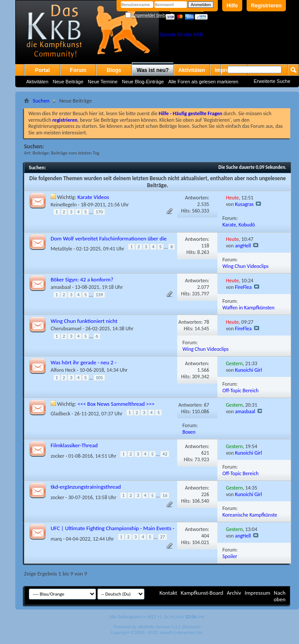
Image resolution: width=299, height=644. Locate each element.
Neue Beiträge (68, 82)
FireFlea (243, 287)
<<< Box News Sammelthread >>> (116, 404)
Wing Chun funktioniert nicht (84, 321)
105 (99, 378)
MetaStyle (61, 249)
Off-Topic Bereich (241, 391)
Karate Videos (93, 197)
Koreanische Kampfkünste (250, 515)
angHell (243, 246)
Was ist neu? (153, 70)
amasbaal (61, 287)
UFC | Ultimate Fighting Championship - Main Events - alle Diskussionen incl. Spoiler (112, 532)
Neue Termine (103, 82)
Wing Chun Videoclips (246, 266)
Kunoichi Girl (248, 370)
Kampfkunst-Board (202, 593)
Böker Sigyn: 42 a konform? (82, 279)
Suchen (41, 101)
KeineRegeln (64, 205)
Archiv (234, 593)
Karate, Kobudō (239, 225)
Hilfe (232, 6)
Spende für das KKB (181, 34)
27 (163, 537)
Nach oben (280, 596)
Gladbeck (60, 414)
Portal (42, 70)
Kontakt (168, 593)
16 (165, 495)
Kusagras (244, 204)
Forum (78, 70)
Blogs (114, 70)
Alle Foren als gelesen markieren (203, 82)
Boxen (189, 432)
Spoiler (230, 556)
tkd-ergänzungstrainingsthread (86, 487)
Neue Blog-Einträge (143, 82)
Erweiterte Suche (272, 81)
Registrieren (266, 6)
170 (99, 212)
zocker (57, 456)
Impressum (257, 593)
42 (165, 454)
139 (99, 295)
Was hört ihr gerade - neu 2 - (84, 362)
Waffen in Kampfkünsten (249, 308)
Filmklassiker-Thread (74, 445)
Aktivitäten (37, 82)
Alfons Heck (63, 370)
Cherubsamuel (66, 329)
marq (56, 539)
